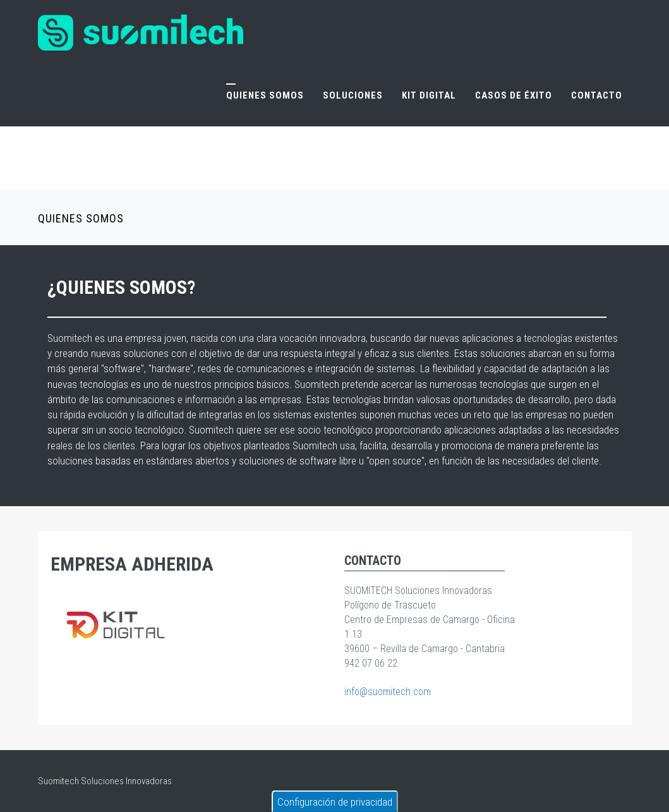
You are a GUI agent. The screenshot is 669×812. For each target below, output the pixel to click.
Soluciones (353, 95)
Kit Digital (429, 95)
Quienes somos (265, 95)
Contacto (597, 95)
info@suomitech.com (388, 692)
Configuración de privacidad (335, 802)
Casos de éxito (514, 95)
